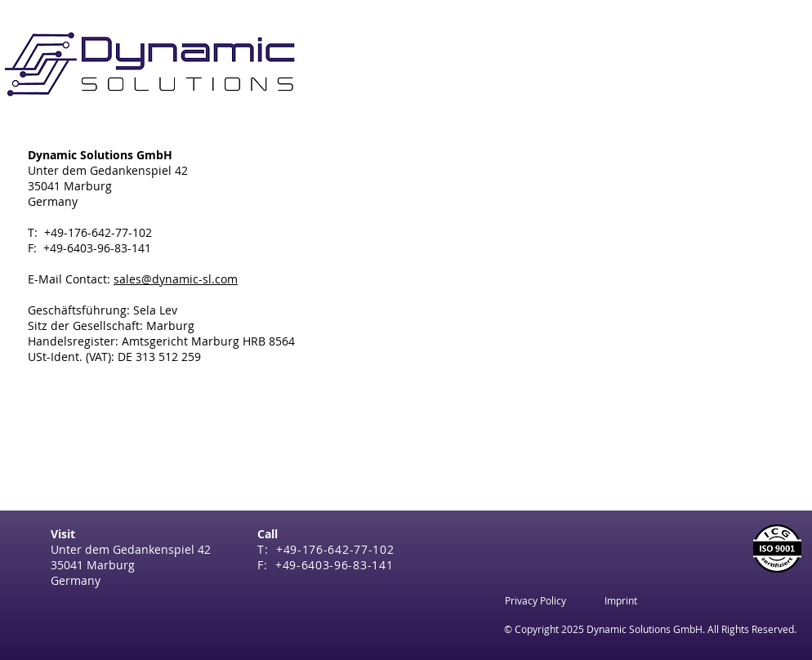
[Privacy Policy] (535, 600)
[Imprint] (621, 600)
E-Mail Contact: (133, 279)
